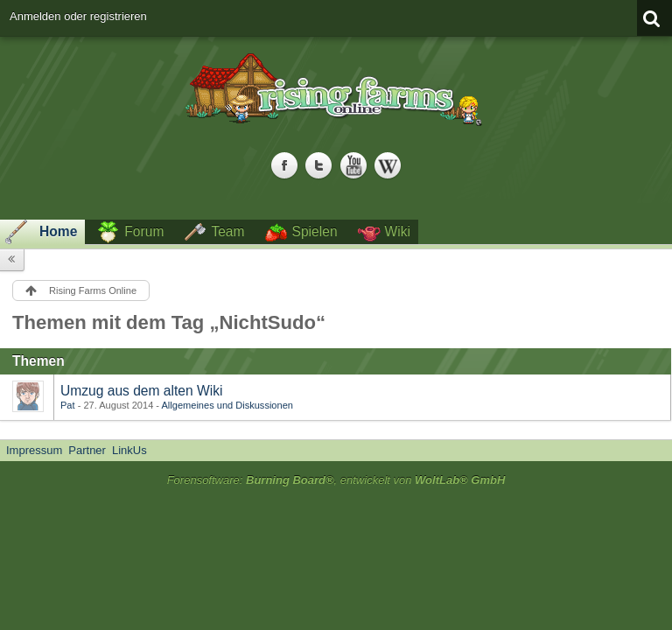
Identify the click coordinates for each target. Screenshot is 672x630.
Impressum (34, 450)
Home (58, 231)
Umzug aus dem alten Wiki (141, 391)
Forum (144, 231)
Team (227, 231)
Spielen (315, 231)
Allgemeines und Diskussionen (227, 405)
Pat (68, 405)
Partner (87, 450)
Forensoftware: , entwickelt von (336, 480)
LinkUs (129, 450)
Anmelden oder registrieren (78, 16)
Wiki (398, 231)
